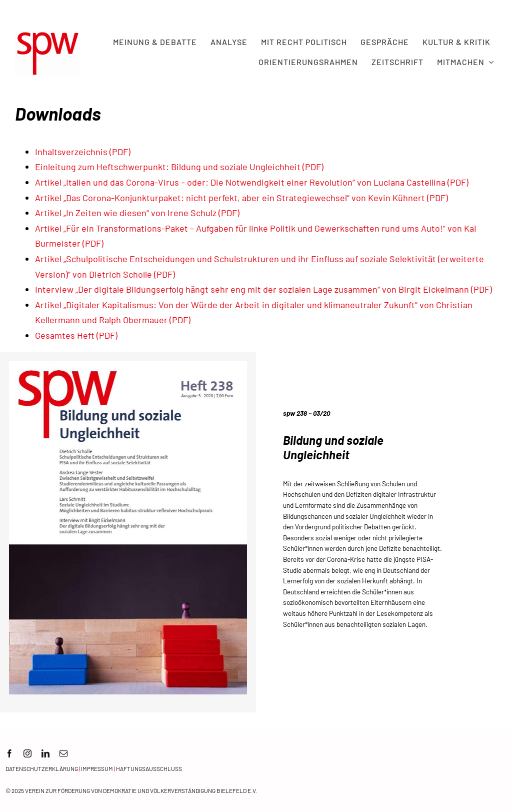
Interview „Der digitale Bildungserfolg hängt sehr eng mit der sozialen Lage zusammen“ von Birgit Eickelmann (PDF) (263, 289)
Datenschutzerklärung (42, 768)
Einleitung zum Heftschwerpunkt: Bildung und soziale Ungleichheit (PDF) (179, 167)
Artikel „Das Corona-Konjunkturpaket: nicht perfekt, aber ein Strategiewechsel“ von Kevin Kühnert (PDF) (241, 198)
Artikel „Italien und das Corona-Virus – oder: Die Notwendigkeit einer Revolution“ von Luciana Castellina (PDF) (252, 182)
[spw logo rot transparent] (47, 35)
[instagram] (27, 753)
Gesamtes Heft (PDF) (76, 335)
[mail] (63, 753)
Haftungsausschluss (149, 768)
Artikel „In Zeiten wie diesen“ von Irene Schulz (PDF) (137, 213)
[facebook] (9, 753)
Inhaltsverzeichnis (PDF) (83, 152)
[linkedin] (45, 753)
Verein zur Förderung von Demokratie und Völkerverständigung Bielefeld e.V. (141, 790)
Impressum (97, 768)
